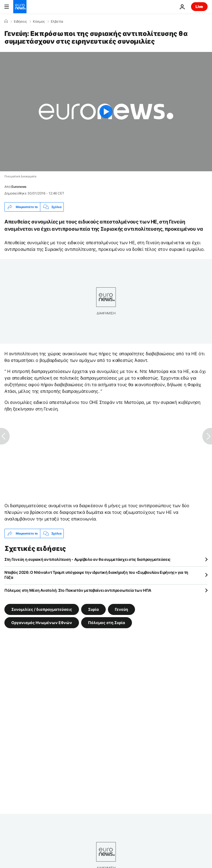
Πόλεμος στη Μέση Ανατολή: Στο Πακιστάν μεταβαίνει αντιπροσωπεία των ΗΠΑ (78, 590)
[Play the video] (106, 112)
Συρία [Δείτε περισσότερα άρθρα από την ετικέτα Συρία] (93, 609)
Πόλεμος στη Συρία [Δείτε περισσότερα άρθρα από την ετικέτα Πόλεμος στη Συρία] (107, 623)
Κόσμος (39, 22)
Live (199, 6)
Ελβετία (57, 22)
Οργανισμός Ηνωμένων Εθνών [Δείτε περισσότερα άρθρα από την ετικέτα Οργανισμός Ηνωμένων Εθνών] (42, 623)
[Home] (6, 21)
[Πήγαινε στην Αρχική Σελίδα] (20, 7)
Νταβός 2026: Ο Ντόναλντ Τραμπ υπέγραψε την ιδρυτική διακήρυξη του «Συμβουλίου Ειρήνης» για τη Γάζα (96, 575)
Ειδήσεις (20, 22)
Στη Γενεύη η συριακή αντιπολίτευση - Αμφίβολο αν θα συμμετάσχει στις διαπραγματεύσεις (88, 559)
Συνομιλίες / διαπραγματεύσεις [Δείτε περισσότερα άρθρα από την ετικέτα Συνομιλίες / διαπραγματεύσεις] (42, 609)
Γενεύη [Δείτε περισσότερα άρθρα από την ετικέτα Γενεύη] (121, 609)
